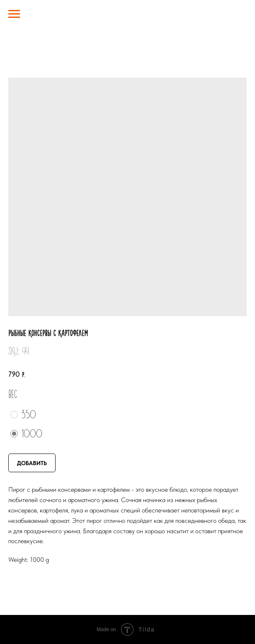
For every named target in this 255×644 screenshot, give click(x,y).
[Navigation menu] (14, 14)
